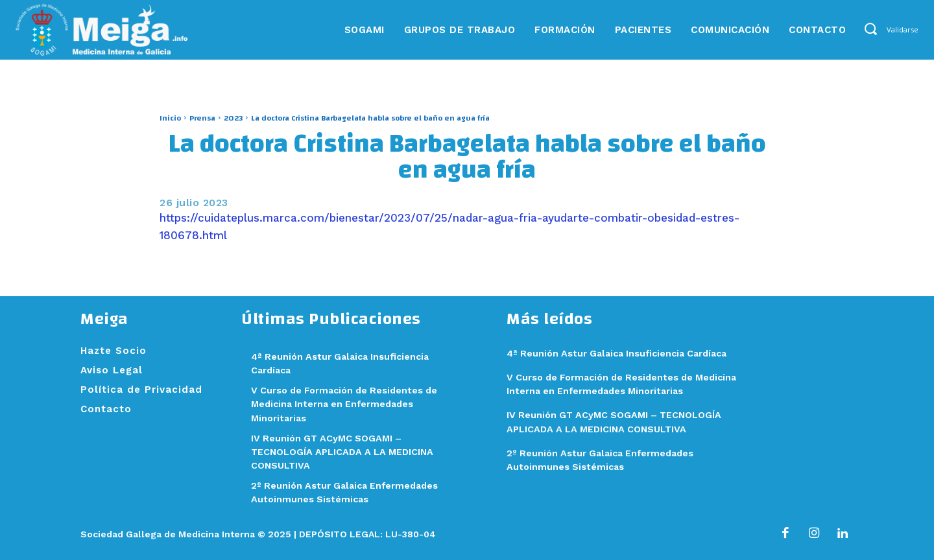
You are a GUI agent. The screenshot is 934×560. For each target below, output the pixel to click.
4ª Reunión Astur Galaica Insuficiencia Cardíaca (622, 353)
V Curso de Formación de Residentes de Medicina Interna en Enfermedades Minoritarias (349, 404)
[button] (870, 29)
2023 (233, 118)
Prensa (202, 118)
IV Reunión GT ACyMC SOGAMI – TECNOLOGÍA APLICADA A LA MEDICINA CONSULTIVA (346, 451)
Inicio (170, 118)
